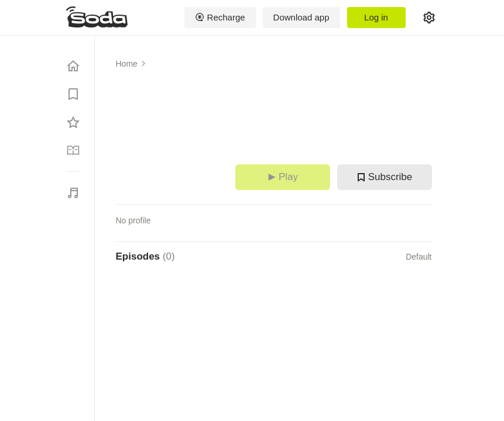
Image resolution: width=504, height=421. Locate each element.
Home (127, 64)
